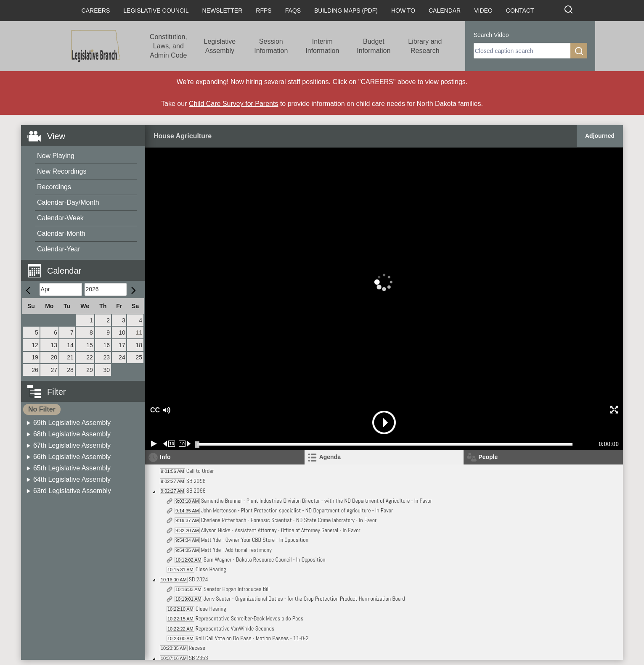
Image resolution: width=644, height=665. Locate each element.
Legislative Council (156, 11)
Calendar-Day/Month (68, 202)
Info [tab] (165, 457)
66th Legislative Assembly (72, 457)
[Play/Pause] (154, 444)
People (488, 457)
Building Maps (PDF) (346, 11)
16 (106, 345)
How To (403, 11)
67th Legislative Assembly (72, 445)
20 (54, 357)
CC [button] (154, 410)
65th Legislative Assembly (72, 468)
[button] (86, 266)
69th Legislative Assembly (72, 423)
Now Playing (56, 156)
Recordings (54, 187)
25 (139, 357)
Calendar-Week (60, 218)
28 (70, 370)
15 (90, 345)
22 (90, 357)
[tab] (384, 457)
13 (54, 345)
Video (483, 11)
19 (35, 357)
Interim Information (322, 46)
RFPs (264, 11)
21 (70, 357)
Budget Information (374, 46)
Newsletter (223, 11)
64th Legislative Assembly (72, 479)
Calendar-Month (61, 234)
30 (106, 370)
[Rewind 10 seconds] (169, 444)
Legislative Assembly (220, 46)
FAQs (293, 11)
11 (139, 332)
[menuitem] (86, 156)
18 (139, 345)
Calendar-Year (59, 249)
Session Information (271, 46)
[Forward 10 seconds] (185, 444)
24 (122, 357)
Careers (96, 11)
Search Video (491, 35)
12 (35, 345)
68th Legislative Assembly (72, 434)
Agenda (330, 457)
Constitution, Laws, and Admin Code (168, 46)
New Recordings (62, 171)
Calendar (445, 11)
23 (106, 357)
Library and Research (425, 46)
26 (35, 370)
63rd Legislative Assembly (72, 491)
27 (54, 370)
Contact (520, 11)
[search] (522, 51)
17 (122, 345)
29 (90, 370)
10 (122, 332)
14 (70, 345)
